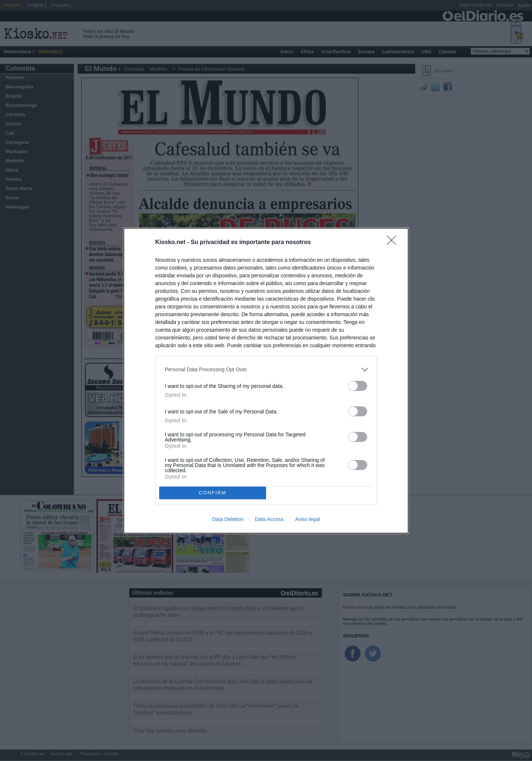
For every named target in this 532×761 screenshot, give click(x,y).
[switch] (358, 386)
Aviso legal (308, 519)
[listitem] (266, 370)
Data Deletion (228, 519)
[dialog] (266, 381)
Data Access (269, 519)
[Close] (394, 243)
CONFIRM (213, 493)
